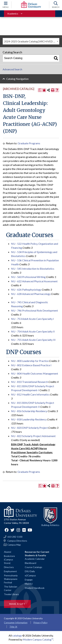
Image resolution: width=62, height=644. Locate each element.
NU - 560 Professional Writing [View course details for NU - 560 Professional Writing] (28, 277)
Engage (29, 580)
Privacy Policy (40, 622)
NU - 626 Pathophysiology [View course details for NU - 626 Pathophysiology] (26, 290)
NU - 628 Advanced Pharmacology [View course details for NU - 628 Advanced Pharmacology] (31, 294)
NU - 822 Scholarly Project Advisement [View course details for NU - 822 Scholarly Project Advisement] (33, 436)
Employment (10, 571)
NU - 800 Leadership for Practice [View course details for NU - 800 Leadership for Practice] (30, 361)
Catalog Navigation (17, 79)
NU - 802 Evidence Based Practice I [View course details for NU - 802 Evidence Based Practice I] (31, 365)
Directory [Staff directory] (9, 567)
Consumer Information (16, 622)
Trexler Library (11, 594)
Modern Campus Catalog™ (38, 639)
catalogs (17, 635)
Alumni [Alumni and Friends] (8, 552)
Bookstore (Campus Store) (9, 559)
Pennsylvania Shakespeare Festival (11, 579)
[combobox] (31, 41)
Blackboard (31, 563)
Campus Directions (17, 541)
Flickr (24, 530)
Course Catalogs (33, 567)
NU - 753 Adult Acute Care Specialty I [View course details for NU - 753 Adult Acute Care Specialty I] (32, 319)
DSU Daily (30, 571)
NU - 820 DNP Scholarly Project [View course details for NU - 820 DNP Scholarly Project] (29, 428)
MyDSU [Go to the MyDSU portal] (29, 584)
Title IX (13, 627)
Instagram (18, 530)
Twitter (12, 530)
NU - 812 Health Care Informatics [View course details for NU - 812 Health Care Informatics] (30, 394)
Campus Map (14, 545)
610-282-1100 (15, 537)
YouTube (30, 530)
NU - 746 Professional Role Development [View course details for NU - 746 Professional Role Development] (34, 310)
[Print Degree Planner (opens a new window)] (40, 90)
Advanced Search (12, 69)
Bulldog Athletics (50, 525)
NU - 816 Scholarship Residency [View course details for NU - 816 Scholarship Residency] (29, 411)
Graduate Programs (29, 143)
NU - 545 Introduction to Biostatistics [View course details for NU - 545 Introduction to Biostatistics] (33, 269)
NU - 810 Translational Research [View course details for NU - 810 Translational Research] (30, 382)
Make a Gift (17, 604)
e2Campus (30, 575)
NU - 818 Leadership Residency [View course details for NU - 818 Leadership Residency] (29, 419)
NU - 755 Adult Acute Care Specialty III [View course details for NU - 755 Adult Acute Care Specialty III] (33, 340)
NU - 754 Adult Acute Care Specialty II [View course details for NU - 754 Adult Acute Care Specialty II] (33, 331)
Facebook (7, 530)
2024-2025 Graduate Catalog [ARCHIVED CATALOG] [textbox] (32, 41)
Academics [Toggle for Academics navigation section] (13, 14)
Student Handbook (35, 588)
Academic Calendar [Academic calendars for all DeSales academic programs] (35, 559)
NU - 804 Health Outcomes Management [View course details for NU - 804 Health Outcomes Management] (35, 373)
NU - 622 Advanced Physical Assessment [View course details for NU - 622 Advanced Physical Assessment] (34, 281)
